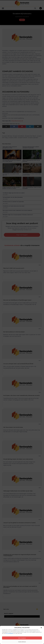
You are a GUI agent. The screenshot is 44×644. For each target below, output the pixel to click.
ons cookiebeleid (9, 633)
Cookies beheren (22, 642)
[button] (41, 628)
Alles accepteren (22, 638)
